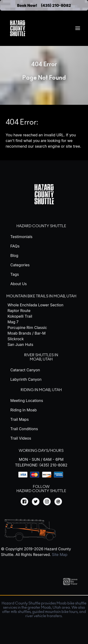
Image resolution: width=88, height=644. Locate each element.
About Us (19, 284)
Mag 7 (13, 322)
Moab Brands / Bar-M (27, 333)
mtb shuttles (21, 612)
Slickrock (16, 339)
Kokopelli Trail (20, 316)
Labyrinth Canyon (26, 379)
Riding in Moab (23, 410)
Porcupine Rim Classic (27, 328)
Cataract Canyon (25, 370)
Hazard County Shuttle (41, 226)
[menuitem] (78, 28)
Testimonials (21, 237)
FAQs (15, 246)
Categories (20, 265)
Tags (15, 274)
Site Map (60, 555)
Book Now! (27, 5)
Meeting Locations (27, 401)
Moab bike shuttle (71, 603)
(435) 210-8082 (56, 5)
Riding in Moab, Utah (41, 390)
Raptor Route (19, 311)
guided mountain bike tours (55, 612)
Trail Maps (19, 419)
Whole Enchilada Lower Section (35, 305)
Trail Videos (21, 438)
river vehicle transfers (44, 616)
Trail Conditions (24, 429)
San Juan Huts (20, 344)
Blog (14, 255)
